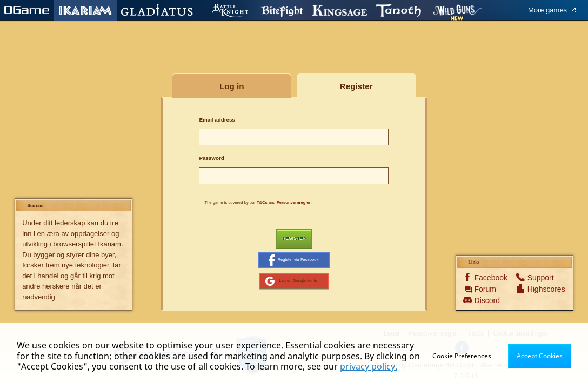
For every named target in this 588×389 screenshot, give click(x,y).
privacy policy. (369, 366)
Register (294, 239)
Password (211, 158)
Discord (487, 303)
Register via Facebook (293, 261)
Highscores (540, 291)
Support (540, 280)
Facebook (487, 280)
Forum (485, 291)
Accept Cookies (540, 356)
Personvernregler (294, 202)
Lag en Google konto (291, 283)
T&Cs (262, 202)
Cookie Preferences (462, 356)
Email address (217, 120)
